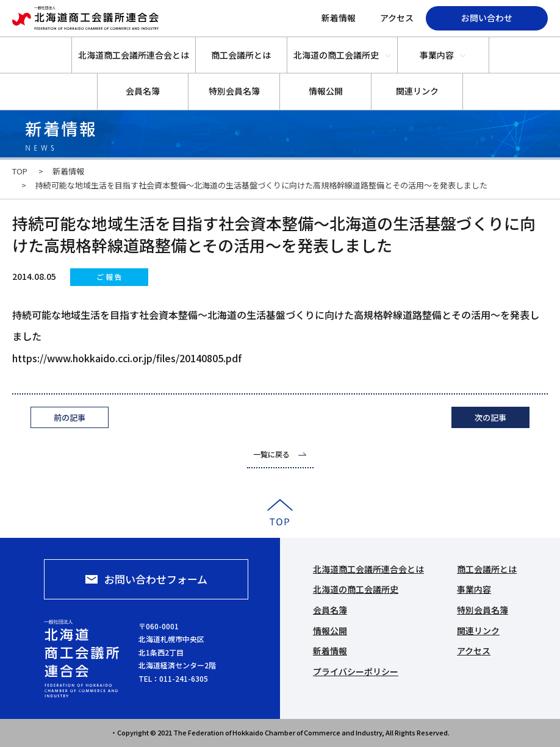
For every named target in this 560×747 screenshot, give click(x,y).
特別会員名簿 (234, 91)
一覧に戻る (271, 454)
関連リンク (417, 91)
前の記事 (70, 417)
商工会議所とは (241, 55)
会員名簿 (143, 91)
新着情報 (339, 18)
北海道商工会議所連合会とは (134, 55)
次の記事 (490, 417)
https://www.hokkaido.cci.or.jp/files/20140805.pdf (127, 358)
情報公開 (326, 91)
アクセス (397, 18)
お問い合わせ (487, 18)
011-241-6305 (184, 678)
